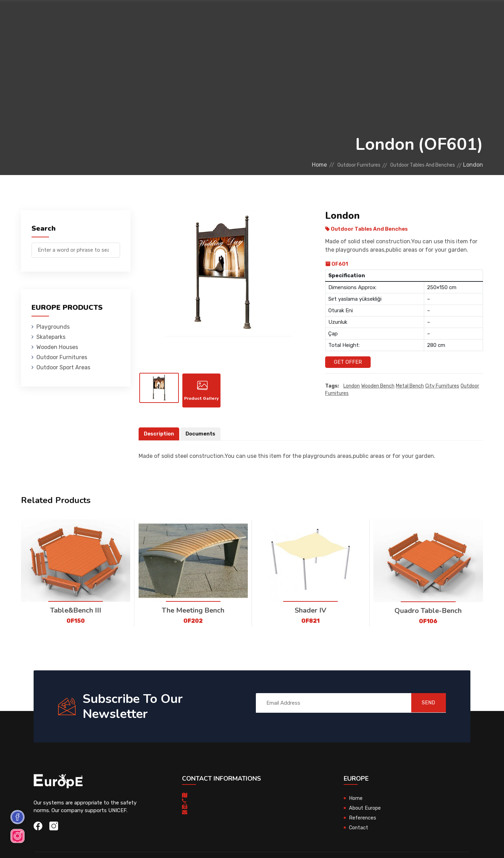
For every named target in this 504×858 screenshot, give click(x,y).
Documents (202, 437)
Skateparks (140, 16)
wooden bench (378, 386)
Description (160, 437)
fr (461, 17)
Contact (365, 16)
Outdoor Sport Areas (63, 367)
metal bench (410, 386)
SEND (425, 706)
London (352, 386)
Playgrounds (99, 16)
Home (295, 165)
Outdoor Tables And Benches (416, 165)
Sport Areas (291, 16)
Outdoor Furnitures (239, 16)
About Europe (366, 811)
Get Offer (348, 362)
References (331, 16)
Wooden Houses (184, 16)
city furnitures (442, 386)
